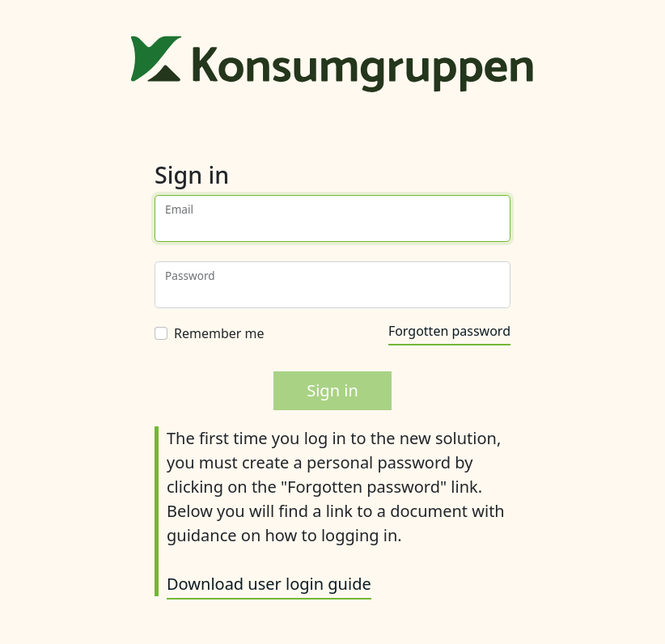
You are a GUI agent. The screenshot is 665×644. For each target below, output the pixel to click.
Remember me (219, 333)
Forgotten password (449, 331)
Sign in (332, 390)
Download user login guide (269, 584)
